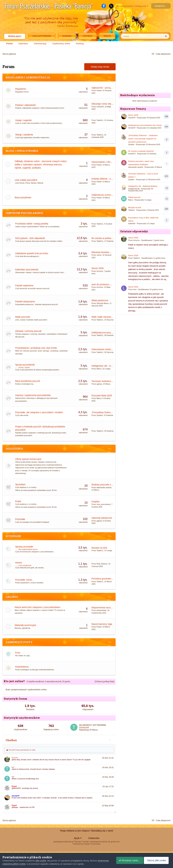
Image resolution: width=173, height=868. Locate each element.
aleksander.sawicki (104, 487)
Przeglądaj (15, 37)
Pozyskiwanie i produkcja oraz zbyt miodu (36, 348)
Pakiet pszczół (134, 197)
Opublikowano (153, 240)
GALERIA (12, 597)
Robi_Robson (102, 564)
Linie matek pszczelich (27, 180)
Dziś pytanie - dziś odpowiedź (30, 238)
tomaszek (84, 727)
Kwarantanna (22, 667)
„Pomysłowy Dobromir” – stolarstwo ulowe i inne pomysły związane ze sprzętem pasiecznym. (143, 139)
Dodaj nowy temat (100, 67)
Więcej (107, 36)
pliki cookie (41, 861)
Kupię (18, 501)
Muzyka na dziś (99, 548)
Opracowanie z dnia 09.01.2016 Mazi (110, 162)
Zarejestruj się (161, 6)
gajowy (99, 384)
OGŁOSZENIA (14, 448)
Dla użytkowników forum (28, 549)
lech (135, 289)
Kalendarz (23, 44)
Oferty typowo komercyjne (28, 459)
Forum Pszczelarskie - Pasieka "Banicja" (48, 6)
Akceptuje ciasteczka (128, 860)
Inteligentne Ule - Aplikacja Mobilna (109, 366)
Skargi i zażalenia (24, 135)
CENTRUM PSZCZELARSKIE (24, 213)
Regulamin (21, 89)
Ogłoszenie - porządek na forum (108, 88)
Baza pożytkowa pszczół (28, 381)
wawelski (132, 223)
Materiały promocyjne (26, 625)
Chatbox (87, 36)
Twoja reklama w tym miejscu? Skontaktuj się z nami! (86, 831)
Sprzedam (20, 484)
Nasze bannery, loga (102, 624)
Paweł (99, 90)
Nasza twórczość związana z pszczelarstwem (38, 607)
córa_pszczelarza (103, 504)
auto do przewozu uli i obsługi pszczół (110, 284)
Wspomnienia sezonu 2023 (105, 608)
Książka (95, 502)
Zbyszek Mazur (103, 303)
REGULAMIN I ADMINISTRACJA (28, 77)
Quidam (100, 415)
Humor (19, 563)
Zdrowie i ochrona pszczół (28, 331)
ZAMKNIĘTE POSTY (19, 642)
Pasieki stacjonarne (25, 302)
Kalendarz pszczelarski (27, 270)
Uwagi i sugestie (23, 120)
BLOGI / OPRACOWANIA (22, 151)
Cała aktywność (42, 36)
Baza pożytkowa (23, 197)
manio (99, 255)
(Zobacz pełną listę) (105, 681)
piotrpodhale (101, 610)
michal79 (100, 107)
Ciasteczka (94, 838)
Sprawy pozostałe (24, 547)
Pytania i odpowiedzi (26, 105)
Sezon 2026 (98, 268)
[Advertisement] (145, 74)
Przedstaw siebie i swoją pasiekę (32, 224)
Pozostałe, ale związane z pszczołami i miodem (39, 412)
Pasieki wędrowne (24, 286)
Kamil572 (132, 154)
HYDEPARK (13, 536)
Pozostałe (20, 519)
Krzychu (100, 271)
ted (13, 767)
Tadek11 (100, 120)
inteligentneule (134, 189)
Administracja (40, 44)
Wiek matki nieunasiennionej (106, 317)
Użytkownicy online (61, 44)
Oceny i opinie (24, 367)
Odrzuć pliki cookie (157, 860)
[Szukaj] (134, 36)
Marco (99, 369)
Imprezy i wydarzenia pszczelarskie (33, 395)
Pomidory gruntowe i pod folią (106, 579)
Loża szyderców (25, 565)
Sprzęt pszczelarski (25, 365)
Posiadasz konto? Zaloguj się (132, 6)
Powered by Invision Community (86, 844)
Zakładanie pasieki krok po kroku (32, 253)
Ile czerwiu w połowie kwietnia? (107, 238)
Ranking (80, 44)
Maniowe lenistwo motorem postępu (110, 252)
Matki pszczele (23, 317)
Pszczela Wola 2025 (102, 396)
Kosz (18, 653)
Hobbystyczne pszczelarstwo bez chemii (112, 333)
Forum (9, 44)
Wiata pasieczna (100, 300)
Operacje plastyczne (102, 518)
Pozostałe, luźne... (24, 580)
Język (78, 838)
